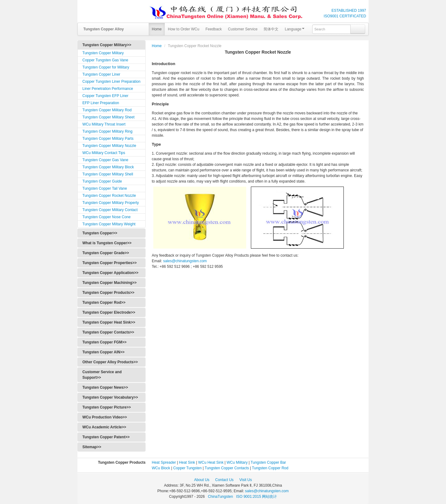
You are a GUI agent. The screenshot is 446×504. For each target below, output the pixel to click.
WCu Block (161, 468)
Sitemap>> (92, 447)
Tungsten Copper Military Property (111, 203)
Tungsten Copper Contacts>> (108, 332)
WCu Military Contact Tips (104, 153)
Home (157, 29)
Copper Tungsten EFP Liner (105, 96)
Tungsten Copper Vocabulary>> (110, 397)
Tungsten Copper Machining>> (109, 283)
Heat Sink (187, 462)
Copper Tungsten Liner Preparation (111, 82)
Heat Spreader (164, 462)
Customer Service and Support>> (102, 375)
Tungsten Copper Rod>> (104, 303)
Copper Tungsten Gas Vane (105, 60)
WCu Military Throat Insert (104, 124)
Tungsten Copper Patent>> (106, 437)
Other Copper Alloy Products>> (110, 362)
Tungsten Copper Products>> (108, 293)
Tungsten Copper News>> (105, 387)
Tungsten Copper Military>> (107, 45)
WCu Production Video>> (105, 417)
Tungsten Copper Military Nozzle (109, 146)
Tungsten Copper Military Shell (108, 174)
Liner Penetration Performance (108, 89)
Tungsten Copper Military (103, 53)
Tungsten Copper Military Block (108, 167)
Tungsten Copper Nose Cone (107, 217)
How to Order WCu (184, 29)
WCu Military (237, 462)
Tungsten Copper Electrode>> (109, 312)
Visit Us (246, 480)
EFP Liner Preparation (101, 103)
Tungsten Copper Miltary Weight (109, 224)
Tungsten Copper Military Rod (107, 110)
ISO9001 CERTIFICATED (345, 16)
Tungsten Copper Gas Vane (105, 160)
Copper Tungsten (187, 468)
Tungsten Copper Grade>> (106, 253)
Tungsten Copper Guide (102, 181)
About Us (202, 480)
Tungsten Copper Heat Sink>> (109, 322)
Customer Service (243, 29)
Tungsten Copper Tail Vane (105, 188)
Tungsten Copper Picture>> (107, 407)
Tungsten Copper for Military (106, 67)
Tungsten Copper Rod (270, 468)
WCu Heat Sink (211, 462)
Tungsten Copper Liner (101, 74)
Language (294, 29)
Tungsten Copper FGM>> (104, 342)
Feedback (214, 29)
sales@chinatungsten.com (184, 261)
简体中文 (271, 29)
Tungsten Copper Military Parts (108, 139)
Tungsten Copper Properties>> (109, 263)
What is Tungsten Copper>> (107, 243)
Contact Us (224, 480)
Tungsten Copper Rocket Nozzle (109, 196)
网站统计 (269, 497)
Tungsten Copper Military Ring (107, 131)
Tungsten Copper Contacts (227, 468)
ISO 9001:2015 (249, 497)
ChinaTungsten (221, 497)
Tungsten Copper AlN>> (103, 352)
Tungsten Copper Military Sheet (108, 117)
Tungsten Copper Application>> (110, 273)
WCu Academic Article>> (104, 427)
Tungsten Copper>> (100, 233)
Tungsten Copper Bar (268, 462)
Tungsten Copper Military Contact (110, 210)
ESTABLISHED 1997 (349, 11)
